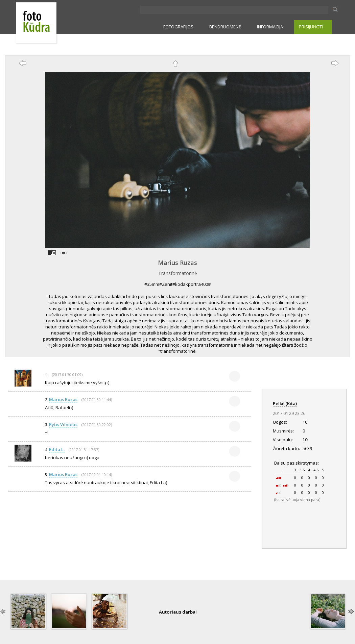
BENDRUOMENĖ (225, 27)
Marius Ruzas (177, 263)
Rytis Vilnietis (63, 424)
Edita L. (57, 449)
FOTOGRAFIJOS (178, 27)
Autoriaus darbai (178, 612)
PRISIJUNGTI (311, 27)
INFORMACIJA (270, 27)
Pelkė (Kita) (285, 403)
